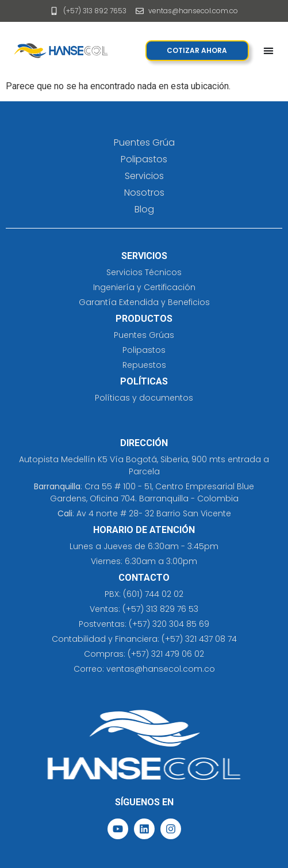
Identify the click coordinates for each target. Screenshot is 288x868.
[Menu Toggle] (268, 51)
